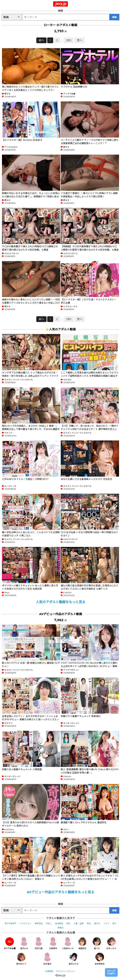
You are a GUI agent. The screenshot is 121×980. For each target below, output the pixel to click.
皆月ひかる (74, 959)
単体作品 (39, 923)
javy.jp (61, 4)
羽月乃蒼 (39, 943)
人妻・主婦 (79, 923)
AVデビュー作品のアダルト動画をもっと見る (60, 892)
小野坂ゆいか (68, 943)
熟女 (89, 923)
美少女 (97, 923)
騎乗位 (61, 928)
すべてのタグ (10, 923)
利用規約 (49, 971)
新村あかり (21, 959)
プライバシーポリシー (66, 971)
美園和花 (82, 943)
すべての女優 (10, 943)
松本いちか (111, 943)
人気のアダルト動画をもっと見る (61, 602)
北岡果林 (53, 943)
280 (69, 40)
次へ (80, 40)
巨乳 (68, 923)
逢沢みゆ (24, 943)
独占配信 (59, 923)
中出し (49, 923)
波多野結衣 (100, 959)
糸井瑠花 (47, 959)
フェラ (106, 923)
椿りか (97, 943)
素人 (115, 923)
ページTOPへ (111, 972)
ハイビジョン (25, 923)
